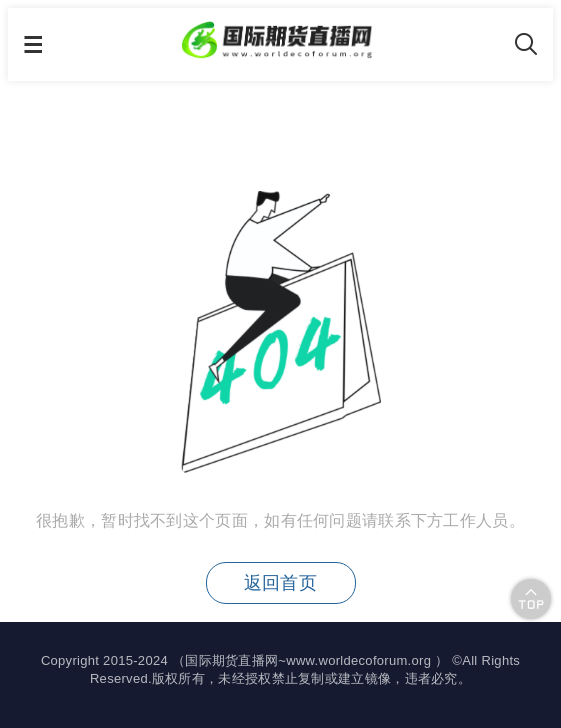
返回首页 (280, 583)
